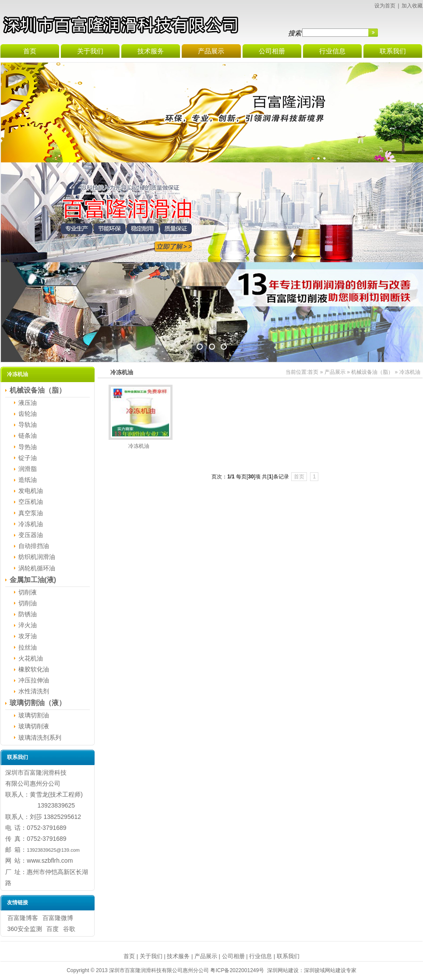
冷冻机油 (31, 524)
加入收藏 (412, 6)
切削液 (28, 592)
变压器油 (31, 535)
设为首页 (385, 6)
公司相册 (233, 956)
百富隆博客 (23, 918)
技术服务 (178, 956)
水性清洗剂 (34, 691)
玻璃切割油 (34, 715)
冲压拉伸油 (34, 680)
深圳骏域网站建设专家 (330, 970)
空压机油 (31, 502)
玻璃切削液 (34, 726)
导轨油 (28, 425)
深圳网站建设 (283, 970)
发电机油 (31, 491)
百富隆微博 (58, 918)
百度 (53, 929)
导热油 (28, 447)
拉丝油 (28, 647)
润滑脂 (28, 469)
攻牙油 (28, 636)
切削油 (28, 603)
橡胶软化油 (34, 669)
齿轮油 (28, 414)
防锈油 (28, 614)
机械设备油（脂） (372, 372)
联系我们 (288, 956)
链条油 (28, 436)
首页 (313, 372)
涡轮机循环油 (37, 568)
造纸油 (28, 480)
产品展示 (335, 372)
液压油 (28, 403)
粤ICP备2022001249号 (237, 970)
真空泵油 (31, 513)
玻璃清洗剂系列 (40, 738)
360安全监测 (25, 929)
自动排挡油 (34, 546)
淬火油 (28, 625)
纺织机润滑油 (37, 557)
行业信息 (261, 956)
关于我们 (151, 956)
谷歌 (69, 929)
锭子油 (28, 458)
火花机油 (31, 658)
